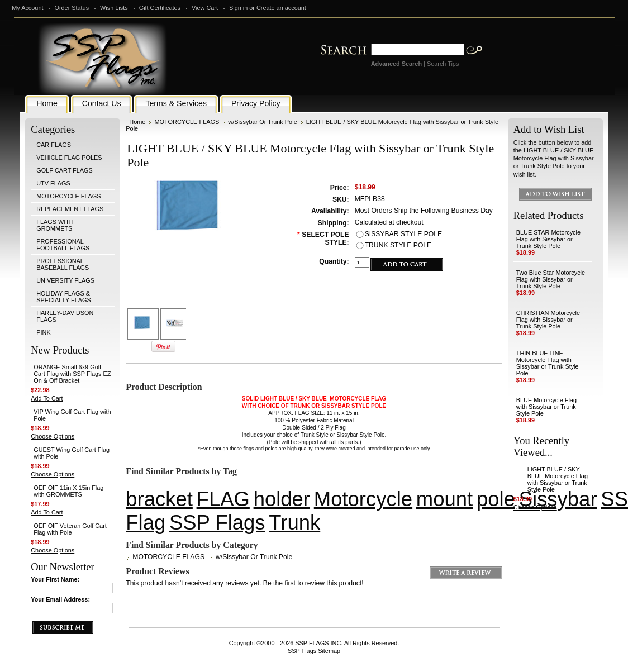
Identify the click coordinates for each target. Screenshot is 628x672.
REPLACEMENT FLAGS (70, 209)
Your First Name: (55, 579)
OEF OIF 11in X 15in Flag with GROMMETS (68, 491)
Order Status (72, 8)
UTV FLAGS (53, 183)
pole (496, 499)
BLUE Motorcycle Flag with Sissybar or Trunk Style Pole (546, 407)
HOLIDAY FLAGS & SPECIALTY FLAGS (64, 297)
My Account (27, 8)
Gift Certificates (160, 8)
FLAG (223, 499)
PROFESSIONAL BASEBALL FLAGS (63, 264)
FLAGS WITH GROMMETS (55, 225)
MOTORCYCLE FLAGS (68, 196)
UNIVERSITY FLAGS (65, 280)
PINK (43, 332)
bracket (159, 499)
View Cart (205, 8)
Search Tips (443, 64)
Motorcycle (363, 499)
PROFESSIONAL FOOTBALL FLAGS (63, 245)
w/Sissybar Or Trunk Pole (262, 122)
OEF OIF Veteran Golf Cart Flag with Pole (70, 529)
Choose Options (53, 436)
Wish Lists (114, 8)
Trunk (294, 523)
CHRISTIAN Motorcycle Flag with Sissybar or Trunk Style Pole (548, 320)
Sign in (238, 8)
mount (444, 499)
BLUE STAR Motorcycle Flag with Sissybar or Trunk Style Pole (548, 239)
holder (282, 499)
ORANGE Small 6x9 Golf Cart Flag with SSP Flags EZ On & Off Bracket (72, 374)
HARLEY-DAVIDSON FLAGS (65, 316)
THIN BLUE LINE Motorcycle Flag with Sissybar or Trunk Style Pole (548, 363)
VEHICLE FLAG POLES (69, 158)
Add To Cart (47, 398)
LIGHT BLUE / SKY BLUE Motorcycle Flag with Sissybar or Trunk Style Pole (558, 479)
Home (137, 122)
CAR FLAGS (54, 145)
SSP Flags (217, 523)
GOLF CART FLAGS (65, 170)
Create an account (281, 8)
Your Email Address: (60, 599)
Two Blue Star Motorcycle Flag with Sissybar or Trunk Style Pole (551, 279)
